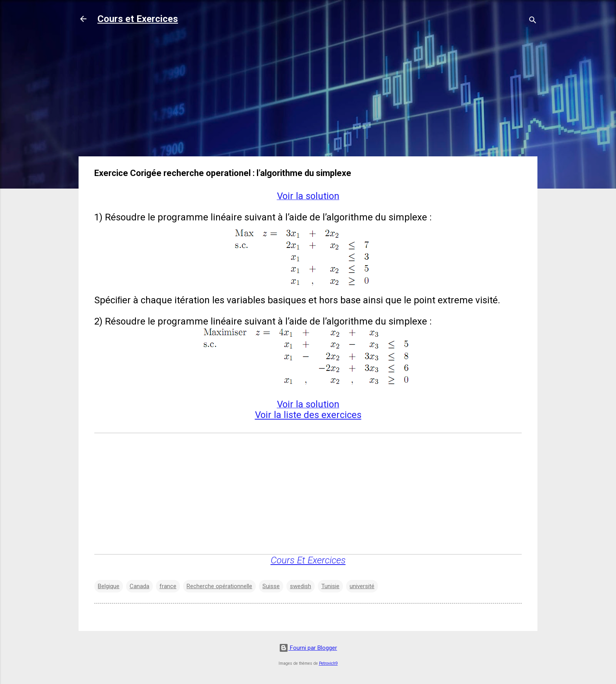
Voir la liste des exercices (308, 415)
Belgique (109, 586)
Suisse (271, 586)
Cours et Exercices (138, 19)
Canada (139, 586)
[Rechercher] (533, 21)
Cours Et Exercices (308, 560)
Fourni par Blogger (308, 648)
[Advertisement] (308, 95)
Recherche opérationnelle (219, 586)
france (168, 586)
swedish (301, 586)
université (362, 586)
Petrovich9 (328, 663)
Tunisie (330, 586)
